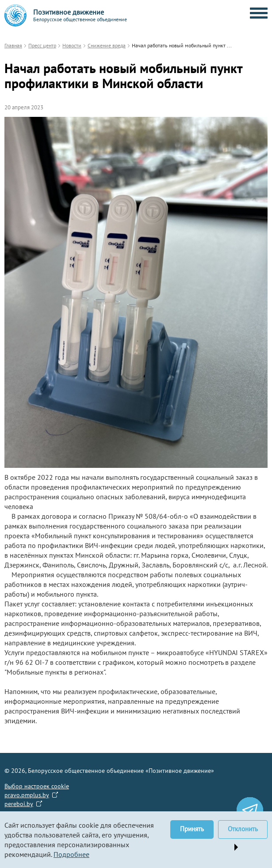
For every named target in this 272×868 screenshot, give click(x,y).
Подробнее (71, 854)
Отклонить (243, 829)
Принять (192, 829)
